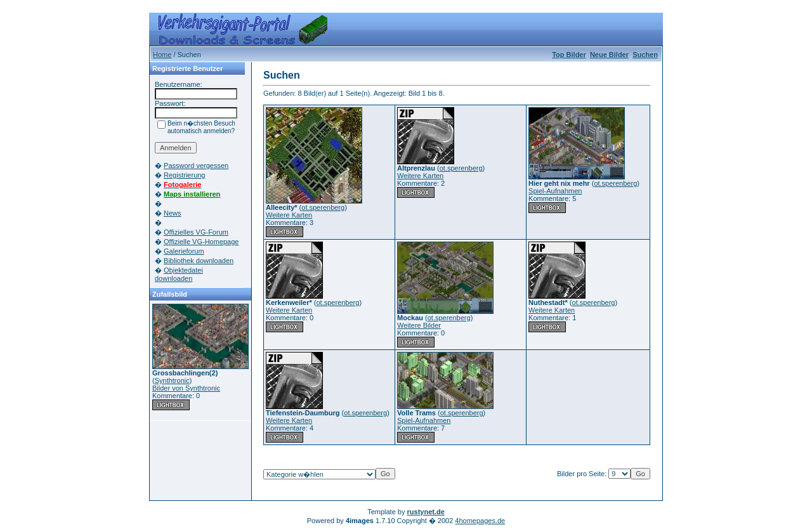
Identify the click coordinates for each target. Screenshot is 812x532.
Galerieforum (184, 251)
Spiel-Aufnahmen (555, 191)
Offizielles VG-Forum (196, 232)
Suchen (645, 55)
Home (162, 55)
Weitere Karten (289, 215)
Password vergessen (196, 165)
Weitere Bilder (419, 325)
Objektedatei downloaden (179, 274)
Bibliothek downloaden (199, 261)
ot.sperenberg (323, 207)
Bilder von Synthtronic (186, 388)
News (173, 213)
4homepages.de (480, 521)
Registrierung (184, 175)
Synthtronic (172, 380)
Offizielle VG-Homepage (201, 242)
